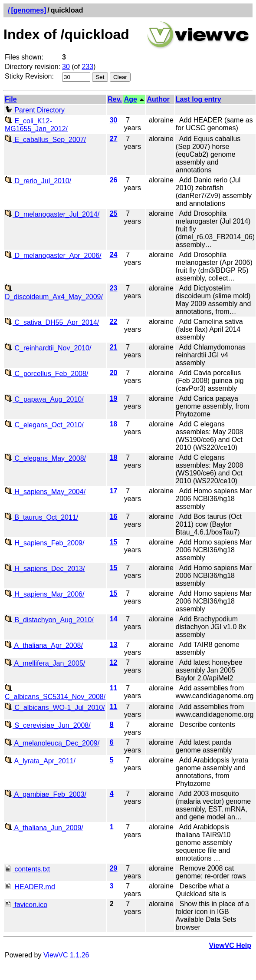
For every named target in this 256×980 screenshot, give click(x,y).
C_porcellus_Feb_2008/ (46, 374)
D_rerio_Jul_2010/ (38, 181)
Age (131, 99)
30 (66, 67)
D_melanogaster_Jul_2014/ (52, 214)
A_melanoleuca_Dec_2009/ (52, 743)
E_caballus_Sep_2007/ (45, 140)
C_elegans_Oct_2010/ (44, 425)
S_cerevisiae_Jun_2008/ (48, 725)
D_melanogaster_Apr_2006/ (53, 256)
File (11, 99)
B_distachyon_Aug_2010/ (49, 620)
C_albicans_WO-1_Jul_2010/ (55, 708)
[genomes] (28, 10)
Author (158, 99)
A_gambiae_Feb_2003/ (46, 794)
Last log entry (199, 99)
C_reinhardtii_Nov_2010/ (48, 348)
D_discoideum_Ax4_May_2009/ (54, 293)
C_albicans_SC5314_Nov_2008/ (55, 693)
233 (87, 67)
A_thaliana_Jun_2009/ (44, 828)
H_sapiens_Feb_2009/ (44, 543)
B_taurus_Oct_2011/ (41, 517)
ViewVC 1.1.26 (66, 955)
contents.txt (27, 869)
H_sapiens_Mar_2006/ (44, 594)
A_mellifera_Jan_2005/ (45, 663)
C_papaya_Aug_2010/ (44, 399)
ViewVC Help (230, 945)
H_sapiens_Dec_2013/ (45, 569)
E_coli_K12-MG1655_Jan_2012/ (36, 125)
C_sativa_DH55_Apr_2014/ (52, 322)
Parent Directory (35, 110)
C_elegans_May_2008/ (45, 458)
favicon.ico (26, 905)
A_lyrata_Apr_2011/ (40, 761)
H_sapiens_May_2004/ (45, 492)
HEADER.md (30, 887)
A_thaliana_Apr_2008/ (44, 645)
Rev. (115, 99)
